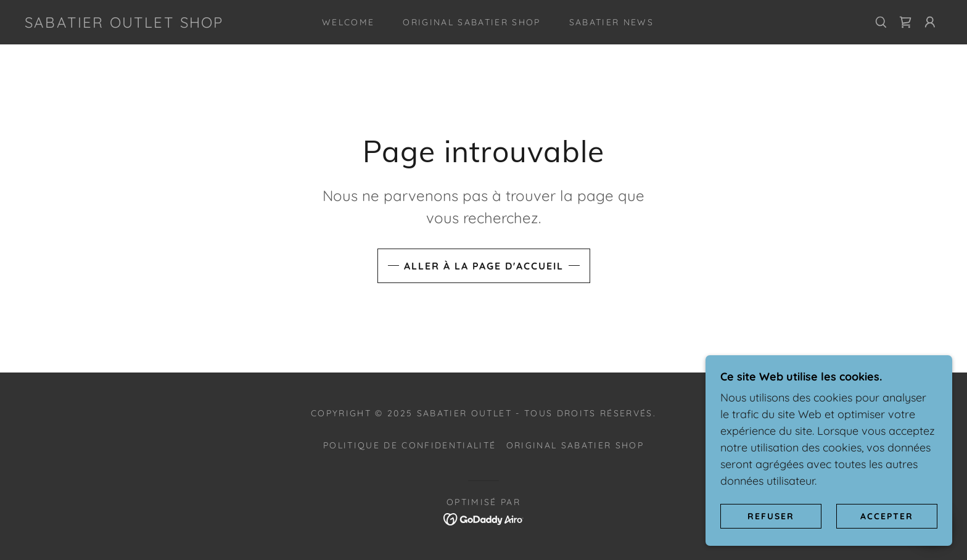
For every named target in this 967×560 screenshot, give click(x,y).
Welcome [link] (348, 22)
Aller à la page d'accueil (484, 266)
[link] (124, 24)
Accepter (887, 516)
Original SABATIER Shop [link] (471, 22)
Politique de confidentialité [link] (409, 445)
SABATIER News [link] (611, 22)
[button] (930, 22)
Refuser (771, 516)
